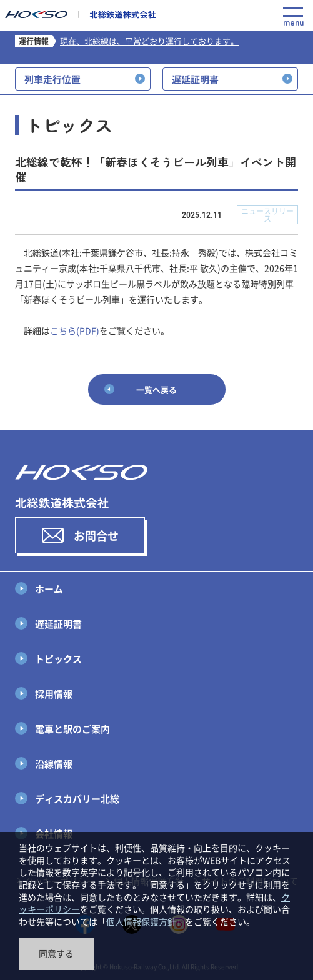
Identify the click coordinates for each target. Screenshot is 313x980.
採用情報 (54, 694)
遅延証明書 (58, 624)
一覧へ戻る (156, 389)
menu (293, 17)
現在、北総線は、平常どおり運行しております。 (149, 41)
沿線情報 (54, 764)
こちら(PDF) (75, 330)
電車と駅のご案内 (72, 729)
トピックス (58, 659)
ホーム (49, 589)
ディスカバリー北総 (77, 799)
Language (266, 17)
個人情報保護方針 (141, 921)
